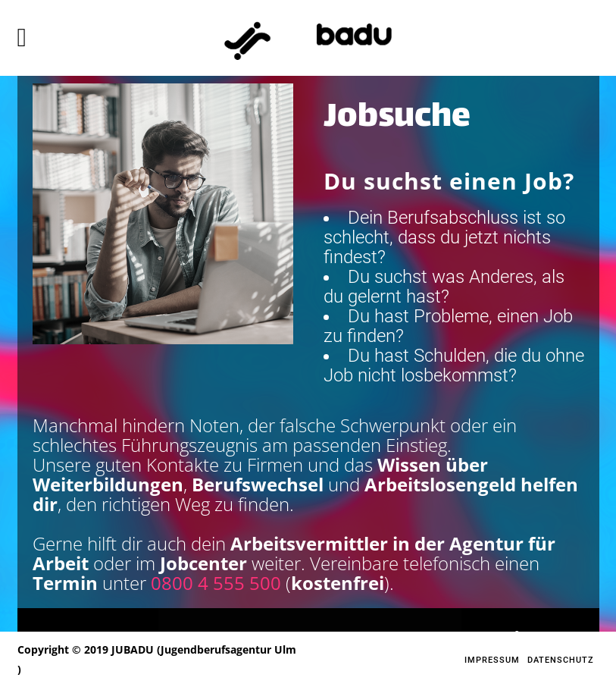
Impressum (492, 660)
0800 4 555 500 (216, 583)
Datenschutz (561, 660)
